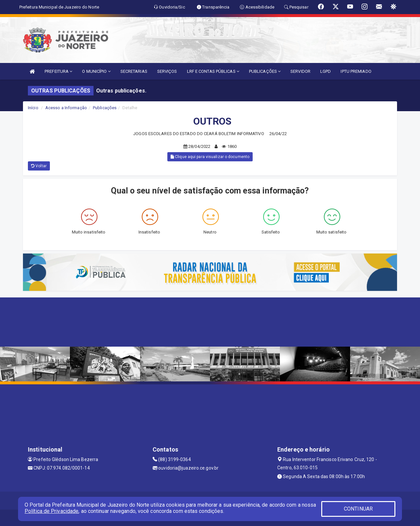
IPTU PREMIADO (356, 71)
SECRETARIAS (134, 71)
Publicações (105, 108)
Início (33, 108)
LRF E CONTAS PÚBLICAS (213, 71)
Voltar (39, 166)
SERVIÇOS (167, 71)
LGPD (325, 71)
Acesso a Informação (66, 108)
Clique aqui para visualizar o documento (210, 157)
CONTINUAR (358, 509)
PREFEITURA (58, 71)
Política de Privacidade (52, 511)
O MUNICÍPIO (96, 71)
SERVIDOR (300, 71)
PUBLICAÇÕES (265, 71)
